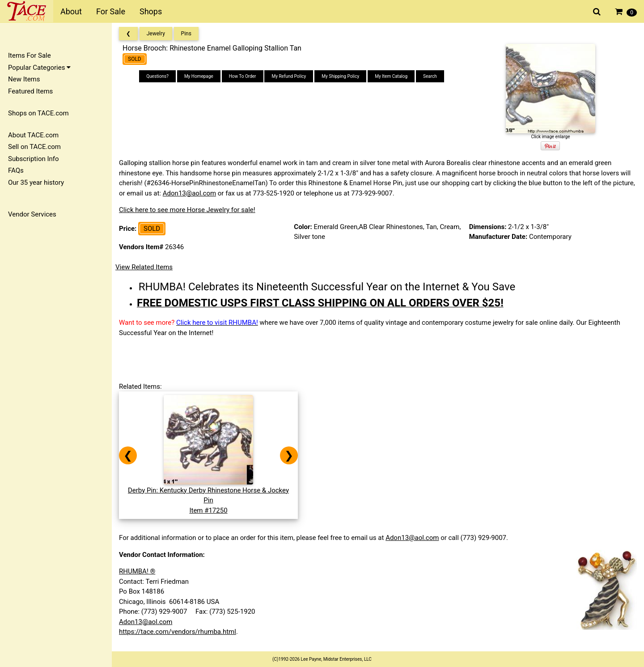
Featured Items (30, 91)
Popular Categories (39, 68)
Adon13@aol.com (189, 193)
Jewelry (156, 34)
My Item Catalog (391, 76)
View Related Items (144, 267)
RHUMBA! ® (137, 571)
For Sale (111, 11)
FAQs (16, 170)
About (71, 11)
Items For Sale (30, 55)
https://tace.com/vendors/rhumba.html (178, 632)
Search (430, 76)
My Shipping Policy (340, 76)
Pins (186, 34)
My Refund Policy (289, 76)
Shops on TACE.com (38, 113)
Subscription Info (34, 159)
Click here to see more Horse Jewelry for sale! (187, 210)
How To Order (243, 76)
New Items (24, 79)
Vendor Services (32, 214)
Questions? (157, 76)
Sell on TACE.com (34, 147)
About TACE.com (33, 135)
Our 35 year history (36, 183)
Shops (151, 11)
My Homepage (199, 76)
